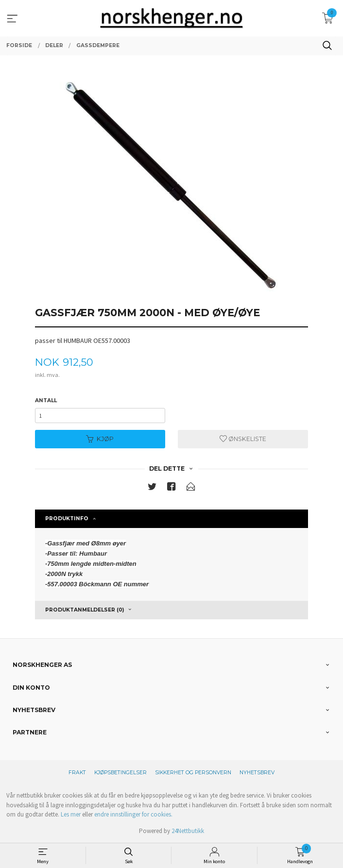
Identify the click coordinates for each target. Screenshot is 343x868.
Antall (46, 400)
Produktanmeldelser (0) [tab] (85, 610)
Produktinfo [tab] (67, 519)
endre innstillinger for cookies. (133, 814)
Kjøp (100, 439)
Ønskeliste (243, 439)
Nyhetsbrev (257, 773)
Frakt (77, 773)
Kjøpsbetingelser (120, 773)
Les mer (71, 814)
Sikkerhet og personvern (193, 773)
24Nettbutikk (188, 831)
